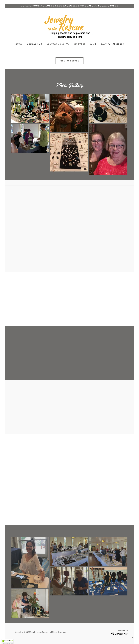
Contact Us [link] (35, 44)
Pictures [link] (80, 44)
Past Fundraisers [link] (113, 44)
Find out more (69, 61)
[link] (69, 27)
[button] (8, 642)
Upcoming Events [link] (58, 44)
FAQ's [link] (93, 44)
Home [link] (19, 44)
